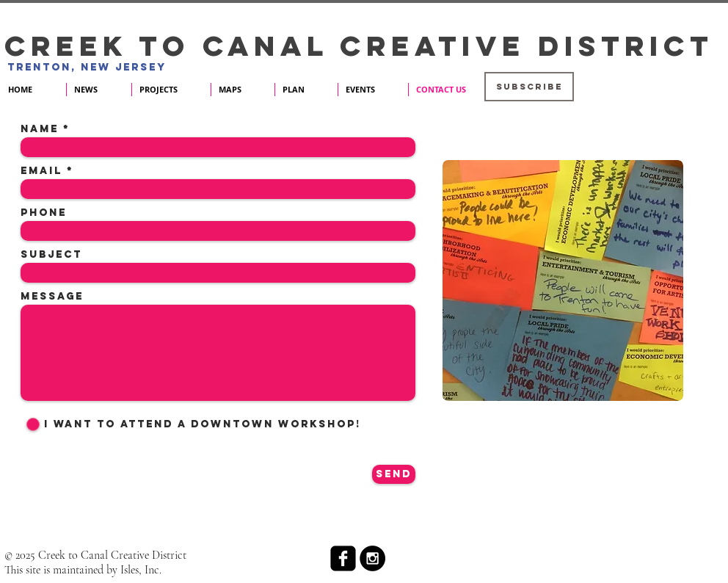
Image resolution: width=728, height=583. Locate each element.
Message (52, 297)
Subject (51, 255)
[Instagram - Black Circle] (372, 558)
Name (40, 129)
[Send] (394, 474)
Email (41, 171)
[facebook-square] (343, 558)
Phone (44, 213)
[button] (529, 87)
